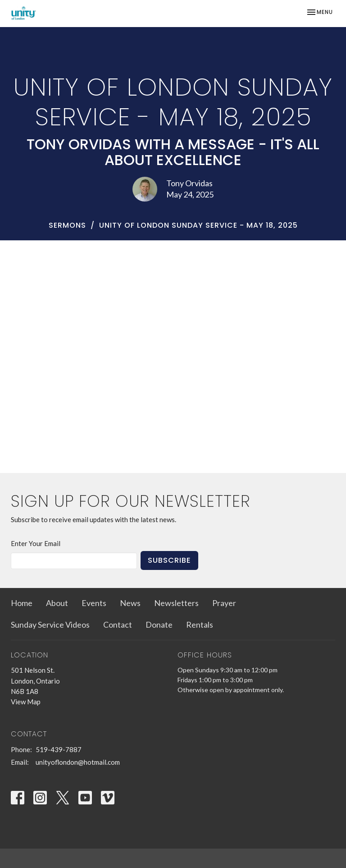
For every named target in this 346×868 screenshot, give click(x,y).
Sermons (67, 225)
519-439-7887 (59, 749)
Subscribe (169, 560)
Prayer (224, 603)
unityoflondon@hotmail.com (78, 762)
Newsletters (176, 603)
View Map (26, 702)
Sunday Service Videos (50, 625)
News (130, 603)
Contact (118, 625)
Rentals (200, 625)
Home (22, 603)
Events (94, 603)
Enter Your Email (36, 543)
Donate (159, 625)
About (57, 603)
